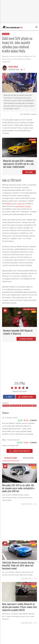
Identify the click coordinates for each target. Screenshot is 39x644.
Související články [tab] (11, 458)
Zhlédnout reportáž (26, 339)
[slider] (20, 387)
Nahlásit (33, 420)
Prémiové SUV (27, 406)
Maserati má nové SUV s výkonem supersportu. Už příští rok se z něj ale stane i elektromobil (18, 164)
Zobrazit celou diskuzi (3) (20, 451)
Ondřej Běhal (13, 67)
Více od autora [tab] (28, 458)
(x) (20, 420)
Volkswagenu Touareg (23, 206)
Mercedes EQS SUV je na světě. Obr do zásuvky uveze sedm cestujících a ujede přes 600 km (18, 488)
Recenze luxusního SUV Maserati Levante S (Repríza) (18, 332)
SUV (34, 406)
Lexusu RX (21, 204)
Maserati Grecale (15, 406)
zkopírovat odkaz (26, 397)
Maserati (6, 406)
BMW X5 (9, 204)
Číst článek (29, 172)
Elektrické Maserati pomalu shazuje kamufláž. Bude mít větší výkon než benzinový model (18, 565)
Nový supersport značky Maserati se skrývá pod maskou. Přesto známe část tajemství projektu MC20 (19, 607)
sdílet (9, 397)
